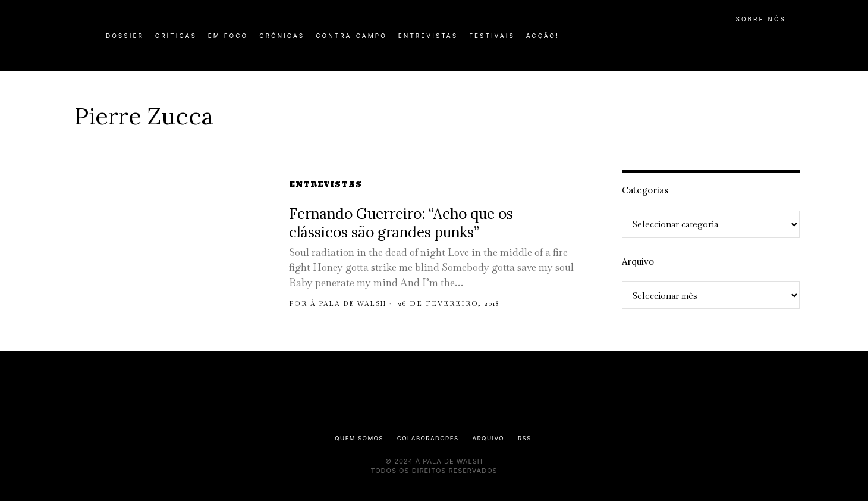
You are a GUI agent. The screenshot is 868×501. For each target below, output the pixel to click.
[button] (788, 42)
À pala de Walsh (352, 303)
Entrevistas (325, 184)
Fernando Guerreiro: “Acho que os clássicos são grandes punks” (401, 223)
